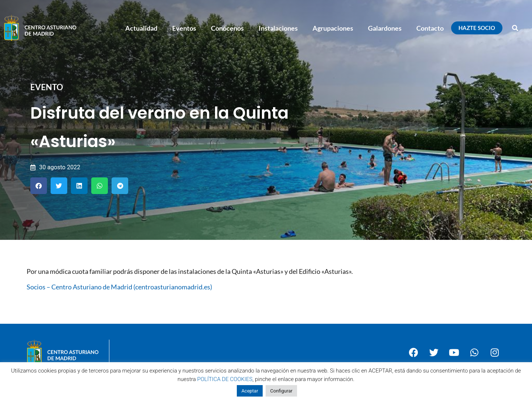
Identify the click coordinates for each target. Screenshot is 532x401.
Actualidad (141, 28)
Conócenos (227, 28)
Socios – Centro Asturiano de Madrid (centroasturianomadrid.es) (119, 287)
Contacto (430, 28)
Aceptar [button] (250, 391)
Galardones (385, 28)
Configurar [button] (281, 391)
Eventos (184, 28)
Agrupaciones (333, 28)
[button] (515, 28)
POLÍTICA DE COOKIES (225, 379)
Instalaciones (278, 28)
